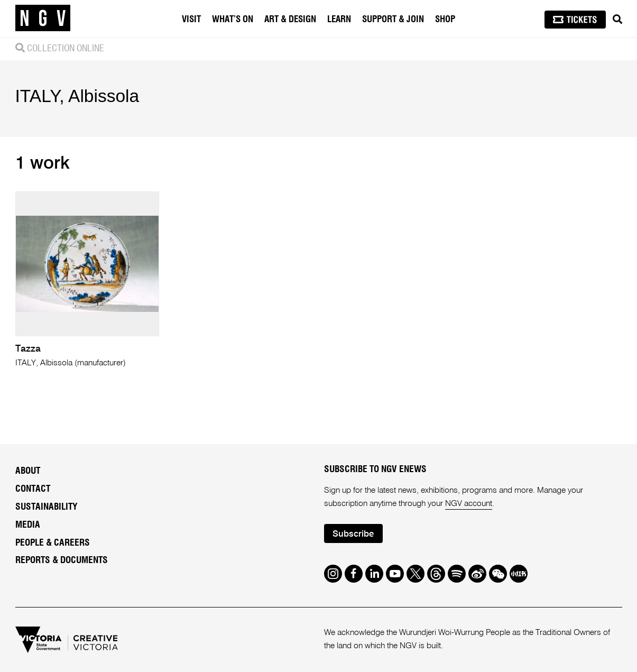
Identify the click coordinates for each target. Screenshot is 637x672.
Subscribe (353, 534)
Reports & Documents (62, 560)
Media (28, 525)
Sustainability (47, 507)
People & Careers (53, 543)
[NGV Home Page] (43, 19)
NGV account (469, 504)
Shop (445, 19)
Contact (33, 489)
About (28, 471)
